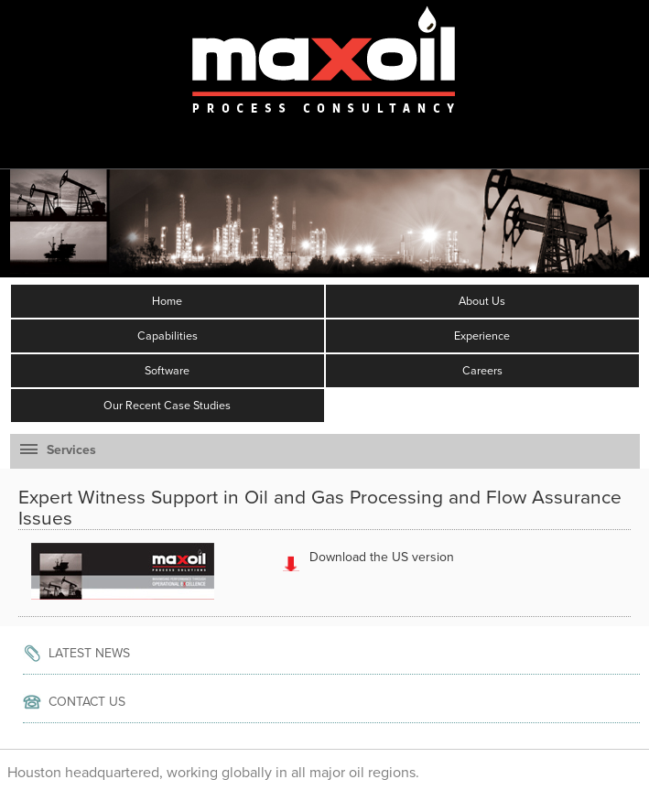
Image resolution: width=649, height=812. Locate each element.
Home (167, 301)
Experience (482, 336)
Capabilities (168, 336)
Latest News (89, 653)
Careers (482, 371)
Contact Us (87, 702)
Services (58, 450)
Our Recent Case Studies (167, 406)
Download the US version (382, 557)
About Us (482, 301)
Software (167, 371)
